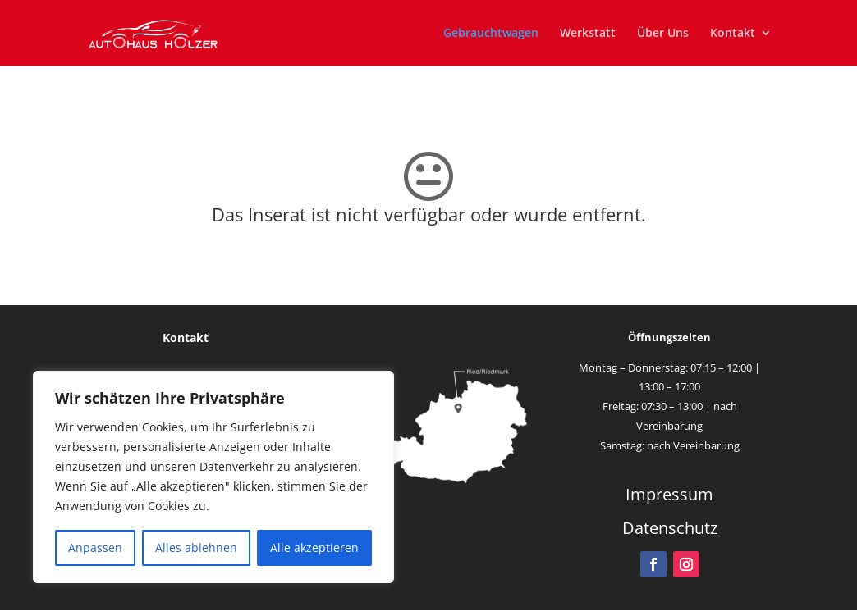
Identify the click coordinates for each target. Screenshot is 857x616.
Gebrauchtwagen (491, 34)
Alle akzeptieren (314, 548)
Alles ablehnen (196, 548)
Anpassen (95, 548)
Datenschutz (670, 528)
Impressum (669, 494)
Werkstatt (588, 34)
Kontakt (733, 34)
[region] (213, 477)
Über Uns (663, 34)
